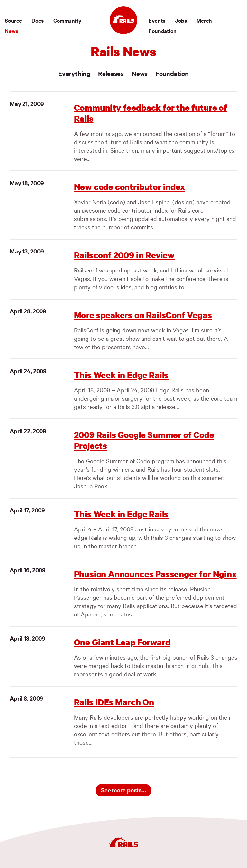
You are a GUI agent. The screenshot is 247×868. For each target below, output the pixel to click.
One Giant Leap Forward (122, 642)
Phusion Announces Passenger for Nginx (155, 574)
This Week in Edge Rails (121, 375)
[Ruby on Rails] (123, 20)
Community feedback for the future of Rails (151, 113)
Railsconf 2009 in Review (124, 255)
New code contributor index (129, 187)
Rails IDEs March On (114, 702)
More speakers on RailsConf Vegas (143, 315)
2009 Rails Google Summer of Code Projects (144, 440)
